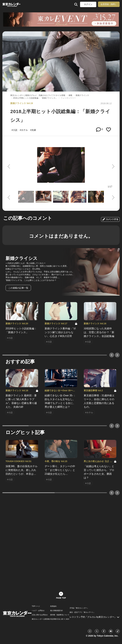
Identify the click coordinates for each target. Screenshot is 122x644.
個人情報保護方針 (57, 611)
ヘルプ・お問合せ (38, 611)
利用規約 (53, 606)
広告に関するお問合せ (40, 615)
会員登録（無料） (109, 4)
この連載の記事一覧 (18, 288)
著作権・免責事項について (60, 615)
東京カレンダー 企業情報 (41, 619)
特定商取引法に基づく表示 (60, 619)
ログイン (88, 4)
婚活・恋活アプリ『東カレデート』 (82, 612)
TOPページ (36, 606)
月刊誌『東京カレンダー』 (79, 608)
